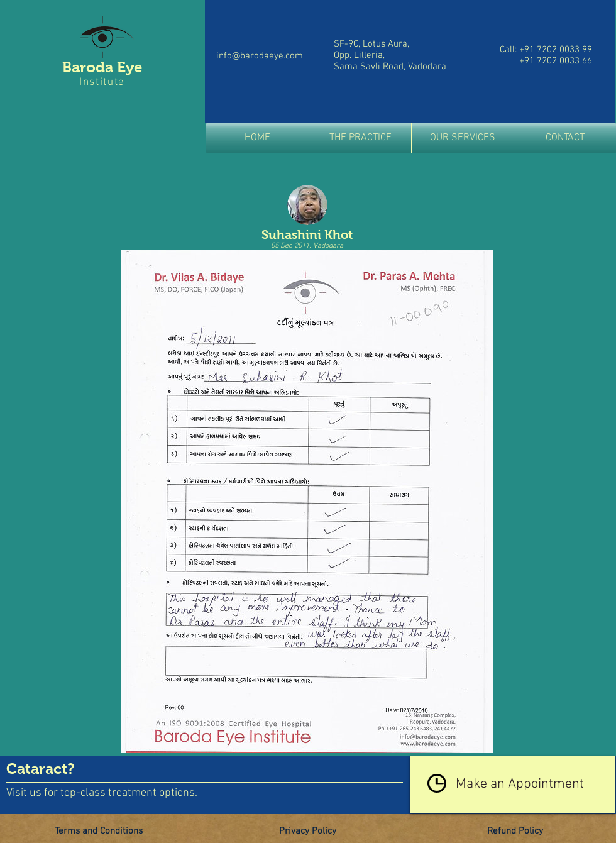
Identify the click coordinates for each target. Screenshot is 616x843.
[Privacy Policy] (307, 832)
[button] (360, 138)
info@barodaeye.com (260, 56)
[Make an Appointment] (513, 785)
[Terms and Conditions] (99, 832)
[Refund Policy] (515, 832)
